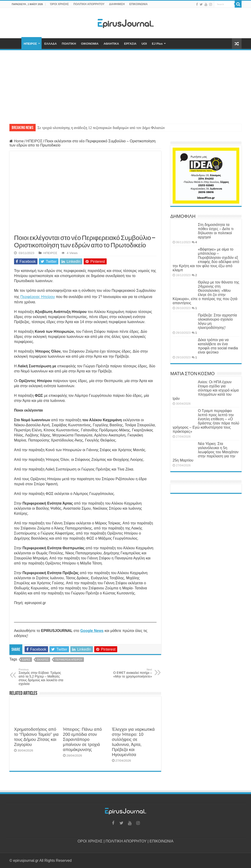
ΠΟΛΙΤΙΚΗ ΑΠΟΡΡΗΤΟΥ (89, 4)
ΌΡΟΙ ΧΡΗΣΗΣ (60, 4)
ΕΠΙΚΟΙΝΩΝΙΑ (139, 4)
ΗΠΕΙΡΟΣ (30, 44)
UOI (144, 44)
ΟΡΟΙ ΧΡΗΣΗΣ (90, 841)
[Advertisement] (125, 85)
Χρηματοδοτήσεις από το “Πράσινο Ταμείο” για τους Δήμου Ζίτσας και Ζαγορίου (36, 737)
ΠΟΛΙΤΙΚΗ (69, 44)
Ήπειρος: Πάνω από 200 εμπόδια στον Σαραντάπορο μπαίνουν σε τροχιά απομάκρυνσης (82, 739)
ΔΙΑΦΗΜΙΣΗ (117, 4)
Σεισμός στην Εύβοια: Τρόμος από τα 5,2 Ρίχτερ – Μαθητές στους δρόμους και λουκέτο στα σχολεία (42, 677)
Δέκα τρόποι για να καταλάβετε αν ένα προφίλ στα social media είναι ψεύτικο (218, 346)
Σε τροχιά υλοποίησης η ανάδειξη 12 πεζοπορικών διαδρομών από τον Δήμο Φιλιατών (101, 128)
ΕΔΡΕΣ (26, 660)
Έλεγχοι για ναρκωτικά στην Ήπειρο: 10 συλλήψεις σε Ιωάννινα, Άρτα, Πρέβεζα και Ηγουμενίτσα (133, 742)
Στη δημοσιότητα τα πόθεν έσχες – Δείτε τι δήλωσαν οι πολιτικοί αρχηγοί (216, 231)
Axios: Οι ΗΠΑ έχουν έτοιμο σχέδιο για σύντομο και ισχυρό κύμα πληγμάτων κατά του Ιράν (206, 390)
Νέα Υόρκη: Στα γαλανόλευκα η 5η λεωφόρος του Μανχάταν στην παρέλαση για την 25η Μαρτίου (205, 452)
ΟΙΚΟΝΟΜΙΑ (90, 44)
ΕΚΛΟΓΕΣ (43, 660)
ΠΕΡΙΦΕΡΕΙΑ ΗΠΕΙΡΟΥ (69, 660)
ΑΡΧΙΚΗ (15, 43)
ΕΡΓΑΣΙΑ (130, 44)
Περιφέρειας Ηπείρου (37, 297)
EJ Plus (157, 44)
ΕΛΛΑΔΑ (51, 44)
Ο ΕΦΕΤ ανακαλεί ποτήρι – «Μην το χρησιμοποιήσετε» (128, 673)
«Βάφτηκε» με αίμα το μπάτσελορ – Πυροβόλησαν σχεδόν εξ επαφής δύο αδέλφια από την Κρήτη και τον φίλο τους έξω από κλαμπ (206, 260)
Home (17, 141)
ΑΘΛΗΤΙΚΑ (111, 44)
